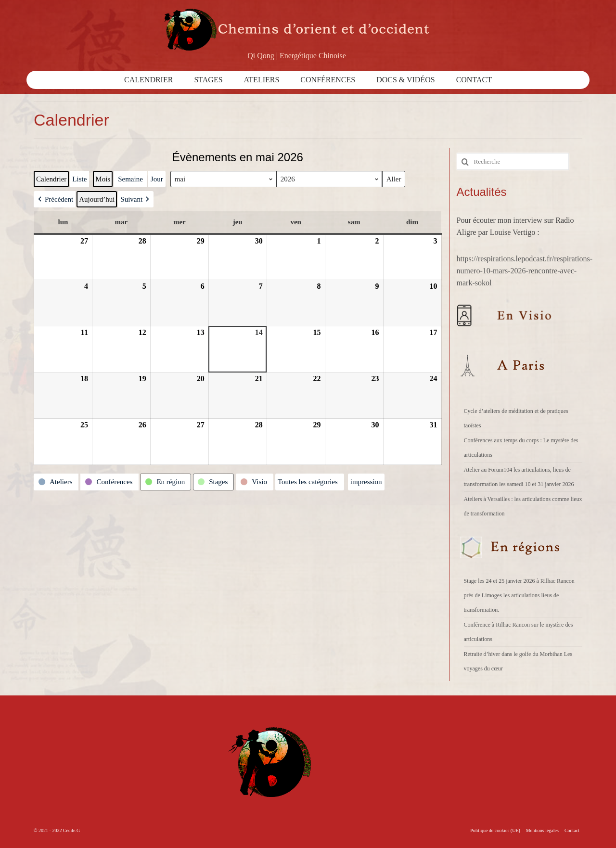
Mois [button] (103, 179)
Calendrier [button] (51, 181)
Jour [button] (157, 179)
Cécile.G (71, 830)
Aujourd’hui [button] (97, 199)
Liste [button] (79, 181)
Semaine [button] (130, 179)
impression (366, 484)
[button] (55, 199)
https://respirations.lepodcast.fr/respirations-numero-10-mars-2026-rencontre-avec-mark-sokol (525, 271)
